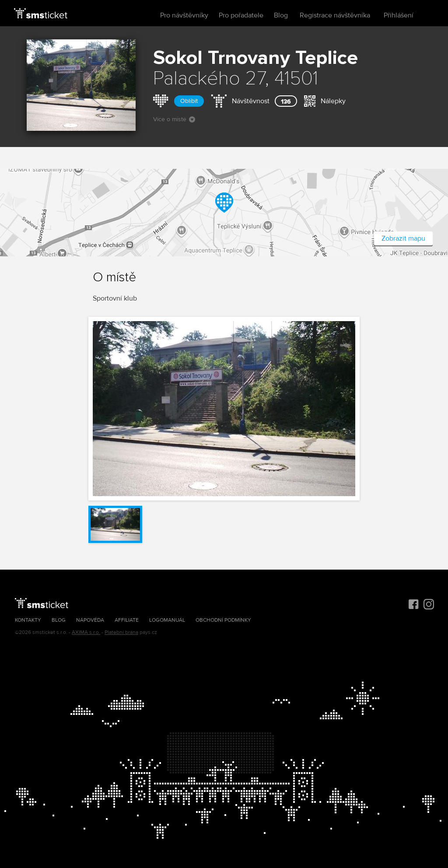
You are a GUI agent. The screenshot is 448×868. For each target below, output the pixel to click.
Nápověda (90, 620)
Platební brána (121, 632)
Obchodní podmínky (223, 620)
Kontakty (28, 620)
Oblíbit (189, 101)
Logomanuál (167, 620)
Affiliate (127, 620)
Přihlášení (399, 15)
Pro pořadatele (241, 15)
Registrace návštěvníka (335, 15)
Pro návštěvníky (184, 15)
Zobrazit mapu (403, 238)
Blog (281, 15)
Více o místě (174, 119)
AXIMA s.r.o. (86, 632)
